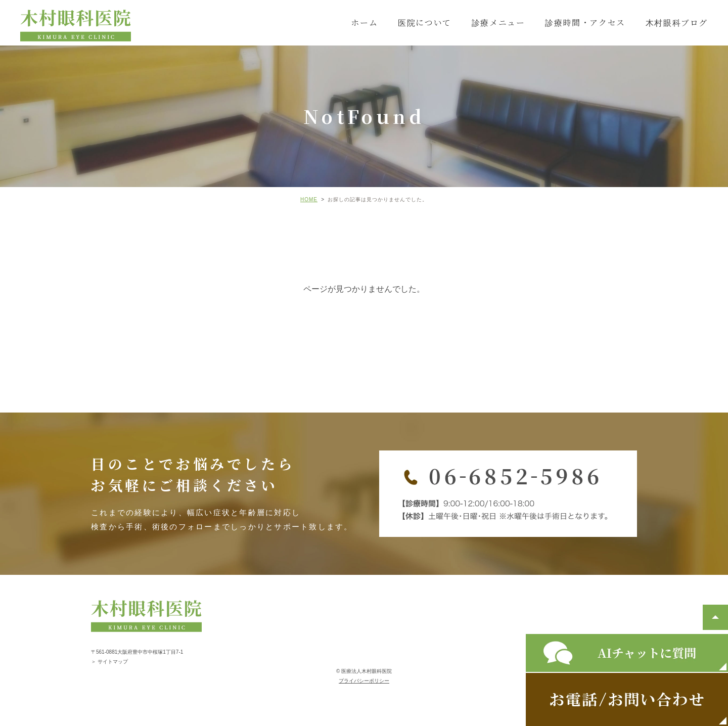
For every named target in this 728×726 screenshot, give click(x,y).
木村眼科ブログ (677, 22)
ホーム (364, 22)
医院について (425, 22)
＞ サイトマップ (109, 662)
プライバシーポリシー (364, 681)
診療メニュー (498, 22)
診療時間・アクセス (585, 22)
